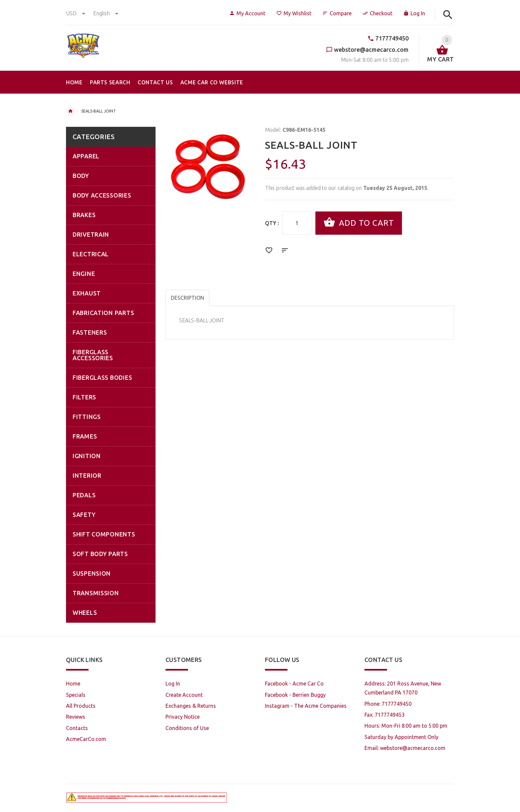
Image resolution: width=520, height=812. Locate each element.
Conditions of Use (187, 728)
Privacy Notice (183, 717)
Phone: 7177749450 (388, 704)
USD (76, 13)
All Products (81, 706)
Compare (337, 13)
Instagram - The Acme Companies (306, 706)
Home (70, 111)
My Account (247, 13)
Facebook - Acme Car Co (294, 684)
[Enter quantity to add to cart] (297, 223)
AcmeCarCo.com (86, 739)
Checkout (377, 13)
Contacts (77, 728)
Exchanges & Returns (191, 706)
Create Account (184, 695)
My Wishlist (294, 13)
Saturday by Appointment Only (401, 737)
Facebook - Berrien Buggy (295, 695)
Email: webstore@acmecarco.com (405, 748)
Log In (414, 13)
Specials (76, 695)
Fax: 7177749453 (385, 715)
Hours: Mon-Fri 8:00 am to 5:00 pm (406, 726)
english (106, 13)
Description (187, 298)
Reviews (76, 717)
